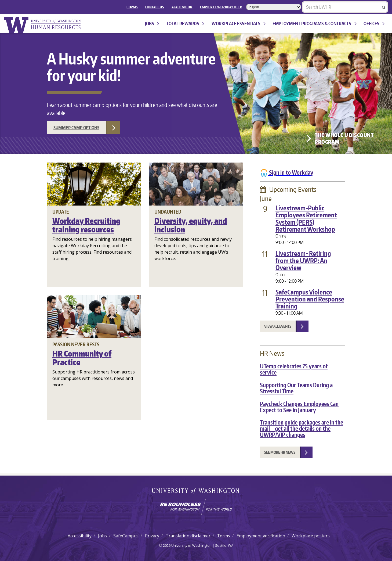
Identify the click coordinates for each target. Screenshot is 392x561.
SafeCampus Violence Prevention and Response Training (310, 299)
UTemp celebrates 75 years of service (294, 369)
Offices (374, 24)
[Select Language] (274, 7)
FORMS (132, 7)
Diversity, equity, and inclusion (191, 225)
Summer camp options (76, 128)
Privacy (152, 536)
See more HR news (280, 452)
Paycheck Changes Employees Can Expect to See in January (299, 407)
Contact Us (155, 7)
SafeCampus (126, 536)
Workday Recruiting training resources (86, 225)
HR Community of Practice (82, 358)
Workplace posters (311, 536)
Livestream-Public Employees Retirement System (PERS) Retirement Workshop (306, 218)
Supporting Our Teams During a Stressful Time (296, 388)
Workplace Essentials (239, 24)
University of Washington (196, 492)
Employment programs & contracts (314, 24)
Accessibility (80, 536)
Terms (224, 536)
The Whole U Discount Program (344, 139)
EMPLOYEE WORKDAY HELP (221, 7)
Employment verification (261, 536)
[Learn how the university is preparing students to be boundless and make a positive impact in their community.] (196, 508)
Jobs (152, 24)
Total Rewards (185, 24)
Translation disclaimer (188, 536)
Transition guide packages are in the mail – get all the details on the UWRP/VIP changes (302, 429)
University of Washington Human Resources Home (43, 25)
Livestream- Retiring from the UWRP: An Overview (303, 260)
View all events (278, 326)
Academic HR (182, 7)
